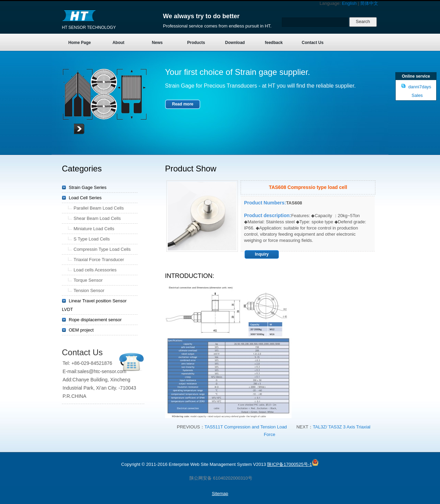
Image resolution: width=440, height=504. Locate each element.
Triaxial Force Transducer (99, 260)
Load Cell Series (85, 198)
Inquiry (262, 254)
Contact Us (313, 43)
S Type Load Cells (92, 239)
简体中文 (369, 3)
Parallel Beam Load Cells (99, 208)
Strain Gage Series (88, 187)
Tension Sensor (89, 290)
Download (235, 43)
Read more (183, 104)
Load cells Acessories (95, 270)
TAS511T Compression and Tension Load (246, 427)
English (349, 3)
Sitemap (220, 494)
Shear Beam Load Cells (97, 218)
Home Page (80, 43)
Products (196, 43)
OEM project (81, 330)
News (157, 43)
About (118, 43)
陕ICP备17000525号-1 (289, 464)
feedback (274, 43)
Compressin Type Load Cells (102, 249)
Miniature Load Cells (94, 229)
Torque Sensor (88, 280)
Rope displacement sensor (95, 320)
